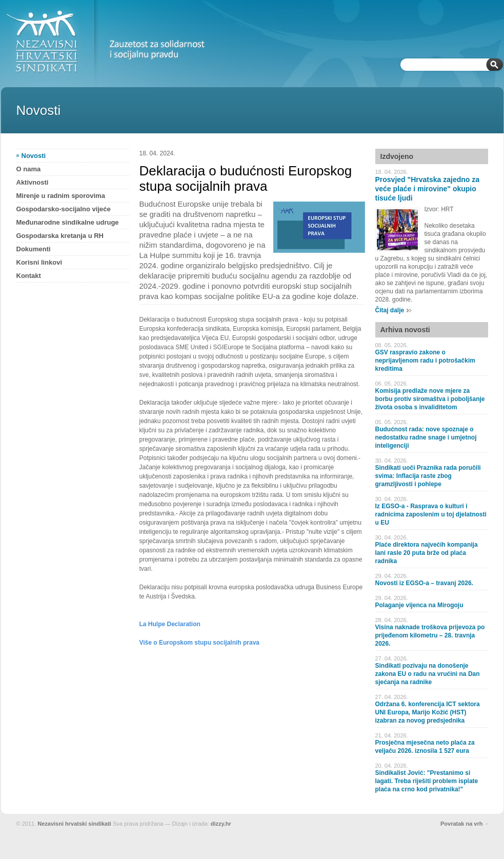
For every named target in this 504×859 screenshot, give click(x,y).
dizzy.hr (221, 824)
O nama (29, 169)
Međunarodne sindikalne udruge (68, 222)
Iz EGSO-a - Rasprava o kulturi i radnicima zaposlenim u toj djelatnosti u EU (431, 514)
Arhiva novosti (405, 330)
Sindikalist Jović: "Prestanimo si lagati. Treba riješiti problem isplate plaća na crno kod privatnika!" (427, 781)
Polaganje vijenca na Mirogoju (419, 605)
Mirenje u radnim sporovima (61, 196)
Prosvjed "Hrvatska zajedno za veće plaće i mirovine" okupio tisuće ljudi (428, 189)
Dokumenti (34, 249)
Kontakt (29, 276)
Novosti (34, 156)
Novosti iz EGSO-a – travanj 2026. (424, 583)
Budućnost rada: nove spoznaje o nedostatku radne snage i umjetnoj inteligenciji (426, 437)
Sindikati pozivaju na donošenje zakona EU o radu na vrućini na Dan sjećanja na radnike (428, 674)
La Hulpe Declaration (170, 624)
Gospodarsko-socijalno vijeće (64, 209)
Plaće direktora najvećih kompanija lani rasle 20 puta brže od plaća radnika (427, 553)
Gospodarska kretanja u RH (60, 236)
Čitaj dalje (390, 310)
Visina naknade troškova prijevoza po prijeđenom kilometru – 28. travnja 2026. (430, 635)
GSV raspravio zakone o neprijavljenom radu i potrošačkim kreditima (425, 361)
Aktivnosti (33, 182)
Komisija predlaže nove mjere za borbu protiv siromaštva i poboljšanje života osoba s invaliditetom (430, 399)
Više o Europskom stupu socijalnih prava (200, 643)
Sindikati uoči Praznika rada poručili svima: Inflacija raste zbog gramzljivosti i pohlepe (428, 476)
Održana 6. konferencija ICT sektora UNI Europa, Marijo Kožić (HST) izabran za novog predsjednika (428, 712)
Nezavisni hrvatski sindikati (74, 824)
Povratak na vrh (462, 824)
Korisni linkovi (39, 262)
